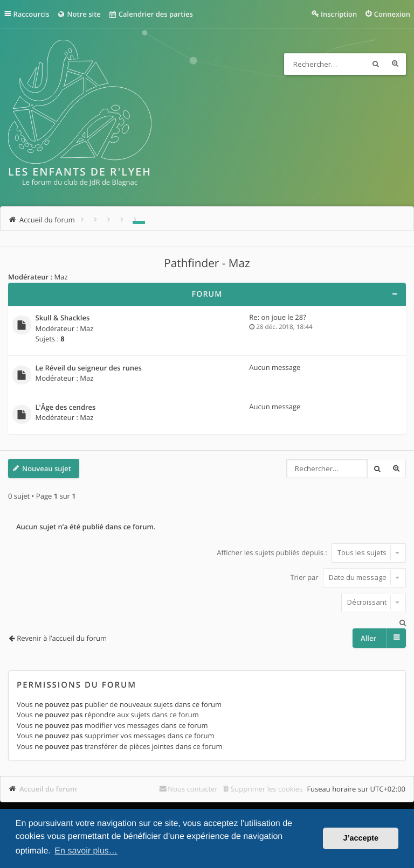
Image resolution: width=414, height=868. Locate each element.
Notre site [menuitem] (78, 14)
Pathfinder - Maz (207, 263)
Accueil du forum (48, 789)
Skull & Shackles (63, 318)
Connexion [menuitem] (392, 14)
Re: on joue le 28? (277, 317)
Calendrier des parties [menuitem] (151, 14)
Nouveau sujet (47, 468)
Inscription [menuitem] (339, 14)
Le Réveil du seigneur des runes (89, 368)
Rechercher (376, 64)
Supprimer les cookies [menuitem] (267, 789)
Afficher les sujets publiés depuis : (311, 552)
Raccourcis (32, 14)
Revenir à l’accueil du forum (62, 638)
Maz (61, 277)
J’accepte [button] (361, 838)
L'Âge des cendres (66, 408)
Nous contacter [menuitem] (193, 789)
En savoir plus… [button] (86, 851)
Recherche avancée (395, 64)
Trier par (348, 577)
